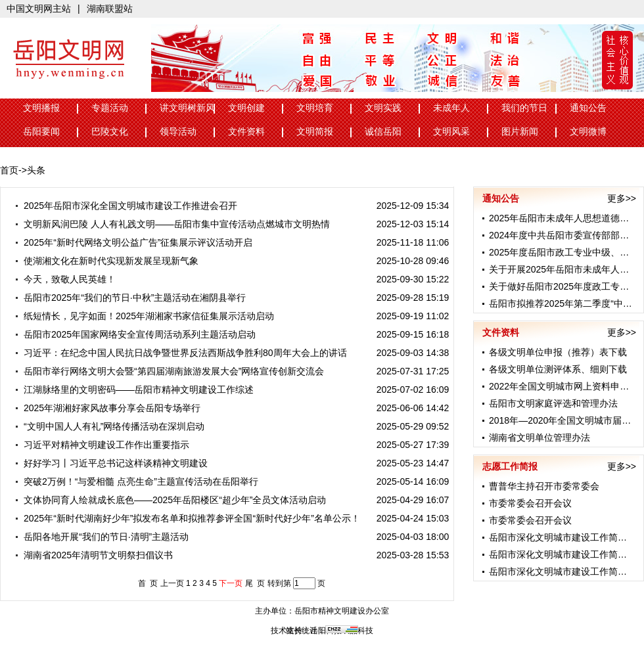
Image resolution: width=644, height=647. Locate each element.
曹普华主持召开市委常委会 (544, 486)
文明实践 (383, 108)
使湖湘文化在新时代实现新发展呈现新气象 (106, 261)
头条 (36, 170)
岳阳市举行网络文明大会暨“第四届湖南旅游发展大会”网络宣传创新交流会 (169, 371)
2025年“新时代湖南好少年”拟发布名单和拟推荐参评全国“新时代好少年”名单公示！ (187, 518)
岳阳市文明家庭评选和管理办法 (553, 403)
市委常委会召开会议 (530, 503)
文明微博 (588, 132)
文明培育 (315, 108)
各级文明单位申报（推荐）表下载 (558, 352)
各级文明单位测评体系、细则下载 (558, 369)
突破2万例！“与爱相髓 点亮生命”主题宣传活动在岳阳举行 (136, 481)
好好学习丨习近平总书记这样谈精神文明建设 (111, 463)
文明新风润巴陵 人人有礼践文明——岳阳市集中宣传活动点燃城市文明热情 (172, 224)
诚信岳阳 (383, 132)
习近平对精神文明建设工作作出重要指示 (102, 445)
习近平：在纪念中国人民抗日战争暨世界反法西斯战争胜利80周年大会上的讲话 (180, 353)
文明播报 (41, 108)
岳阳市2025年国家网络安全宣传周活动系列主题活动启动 (135, 334)
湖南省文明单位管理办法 (540, 437)
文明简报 (315, 132)
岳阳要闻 (41, 132)
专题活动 (110, 108)
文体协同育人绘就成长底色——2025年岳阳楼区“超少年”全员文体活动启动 (170, 500)
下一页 (231, 583)
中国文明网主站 (39, 9)
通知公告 (588, 108)
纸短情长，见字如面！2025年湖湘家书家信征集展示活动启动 (144, 316)
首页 (9, 170)
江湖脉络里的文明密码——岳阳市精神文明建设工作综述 (134, 390)
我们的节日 (524, 108)
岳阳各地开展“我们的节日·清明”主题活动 (101, 537)
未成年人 (451, 108)
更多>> (622, 198)
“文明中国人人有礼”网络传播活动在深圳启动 (109, 426)
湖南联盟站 (110, 9)
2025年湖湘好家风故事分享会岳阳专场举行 (107, 408)
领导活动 (178, 132)
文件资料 (246, 132)
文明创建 (246, 108)
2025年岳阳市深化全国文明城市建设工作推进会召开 (126, 206)
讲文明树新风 (187, 108)
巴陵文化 (110, 132)
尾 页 (255, 583)
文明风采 (451, 132)
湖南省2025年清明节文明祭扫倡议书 (93, 555)
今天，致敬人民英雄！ (65, 279)
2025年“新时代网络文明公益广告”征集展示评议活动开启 (133, 242)
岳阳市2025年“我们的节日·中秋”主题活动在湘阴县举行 (130, 298)
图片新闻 (520, 132)
